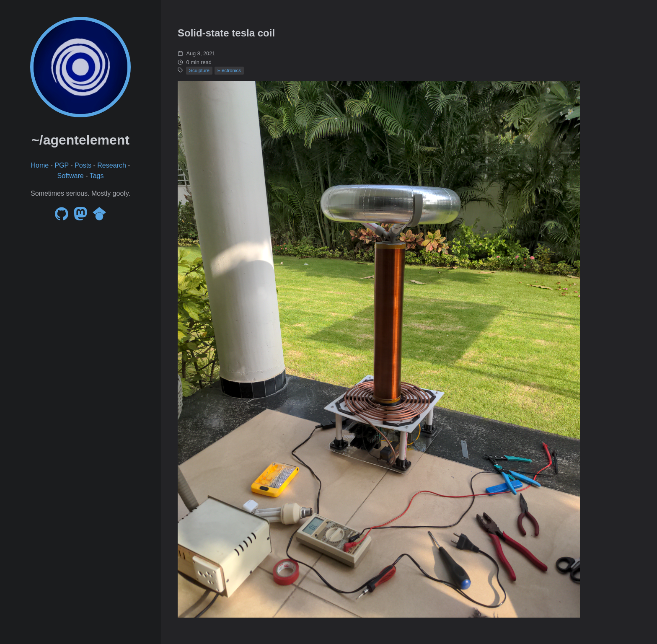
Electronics (229, 70)
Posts (83, 165)
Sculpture (199, 70)
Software (71, 176)
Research (111, 165)
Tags (97, 176)
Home (40, 165)
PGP (62, 165)
